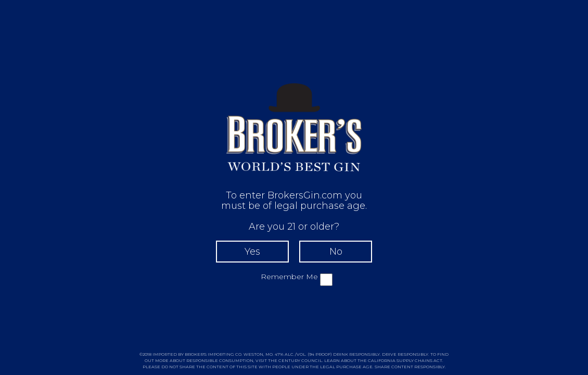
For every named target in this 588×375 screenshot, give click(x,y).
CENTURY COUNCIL (300, 360)
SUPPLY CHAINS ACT (419, 360)
